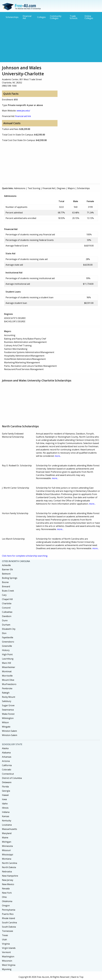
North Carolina (9, 863)
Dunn (5, 620)
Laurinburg (8, 659)
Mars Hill (6, 663)
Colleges (41, 17)
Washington (8, 956)
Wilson (5, 722)
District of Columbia (12, 778)
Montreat (7, 671)
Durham (6, 625)
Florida (5, 787)
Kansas (6, 816)
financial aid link (23, 116)
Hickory (6, 650)
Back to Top (77, 977)
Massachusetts (9, 829)
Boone (5, 582)
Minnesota (7, 846)
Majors (71, 188)
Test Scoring (34, 188)
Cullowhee (7, 612)
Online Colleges (89, 17)
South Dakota (9, 927)
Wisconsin (7, 961)
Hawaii (5, 795)
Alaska (5, 748)
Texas (5, 935)
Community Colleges (56, 17)
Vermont (6, 952)
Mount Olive (8, 680)
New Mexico (8, 884)
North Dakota (9, 867)
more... (58, 456)
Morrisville (7, 676)
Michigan (7, 842)
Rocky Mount (9, 697)
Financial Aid (27, 17)
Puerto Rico (8, 914)
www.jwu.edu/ (23, 111)
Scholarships (12, 17)
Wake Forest (8, 714)
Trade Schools (74, 17)
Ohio (4, 897)
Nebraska (7, 872)
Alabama (6, 753)
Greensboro (8, 642)
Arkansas (7, 757)
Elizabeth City (9, 629)
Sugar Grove (8, 705)
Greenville (7, 646)
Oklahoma (7, 901)
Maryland (7, 833)
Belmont (6, 574)
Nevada (6, 889)
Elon (4, 633)
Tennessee (8, 931)
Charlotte (7, 603)
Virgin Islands (9, 948)
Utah (4, 940)
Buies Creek (8, 591)
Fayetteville (8, 637)
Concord (6, 608)
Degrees (61, 188)
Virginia (6, 944)
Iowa (4, 799)
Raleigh (6, 693)
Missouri (6, 850)
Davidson (7, 616)
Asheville (6, 565)
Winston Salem (9, 731)
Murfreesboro (9, 684)
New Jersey (8, 880)
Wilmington (8, 718)
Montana (7, 859)
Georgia (6, 791)
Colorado (7, 770)
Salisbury (7, 701)
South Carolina (9, 923)
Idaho (5, 804)
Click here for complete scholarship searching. (25, 556)
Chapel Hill (7, 599)
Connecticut (8, 774)
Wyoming (7, 969)
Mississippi (8, 855)
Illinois (5, 808)
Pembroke (7, 688)
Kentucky (7, 821)
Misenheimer (9, 667)
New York (7, 893)
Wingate (6, 727)
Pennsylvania (9, 910)
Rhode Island (8, 918)
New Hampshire (10, 876)
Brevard (6, 586)
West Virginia (9, 965)
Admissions (20, 188)
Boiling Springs (10, 578)
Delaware (7, 782)
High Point (7, 654)
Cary (4, 595)
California (7, 765)
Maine (5, 838)
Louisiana (7, 825)
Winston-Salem (10, 735)
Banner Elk (7, 569)
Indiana (6, 812)
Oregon (6, 906)
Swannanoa (8, 710)
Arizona (6, 761)
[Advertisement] (51, 41)
